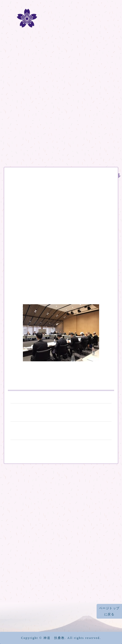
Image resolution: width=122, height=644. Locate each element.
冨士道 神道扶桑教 (61, 32)
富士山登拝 (61, 104)
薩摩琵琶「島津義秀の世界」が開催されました (61, 430)
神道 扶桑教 (54, 638)
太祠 (61, 557)
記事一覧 (61, 148)
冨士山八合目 (61, 119)
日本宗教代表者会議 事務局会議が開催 (57, 195)
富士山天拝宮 (61, 572)
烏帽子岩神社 (61, 586)
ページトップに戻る (109, 611)
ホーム (61, 75)
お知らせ (15, 184)
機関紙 (61, 133)
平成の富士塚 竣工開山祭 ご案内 (61, 412)
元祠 (61, 542)
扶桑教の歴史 (61, 90)
